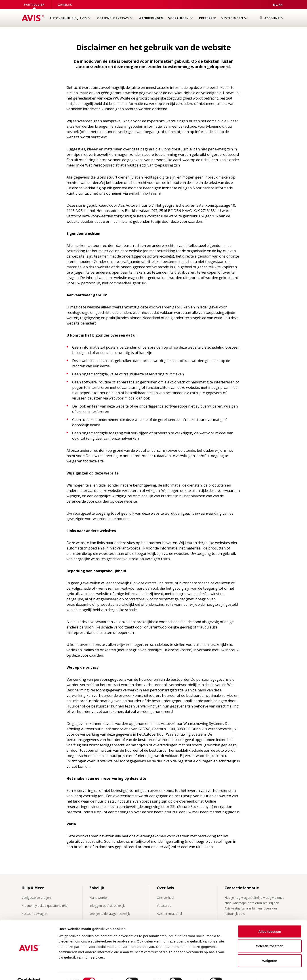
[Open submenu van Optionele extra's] (116, 18)
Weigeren (270, 951)
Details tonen (241, 971)
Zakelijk (65, 4)
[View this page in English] (281, 5)
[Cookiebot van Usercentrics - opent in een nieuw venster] (29, 971)
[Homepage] (33, 18)
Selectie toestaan (270, 936)
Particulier (34, 4)
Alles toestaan (270, 921)
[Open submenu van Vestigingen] (235, 18)
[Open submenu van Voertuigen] (181, 18)
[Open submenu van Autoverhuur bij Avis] (71, 18)
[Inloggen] (273, 18)
